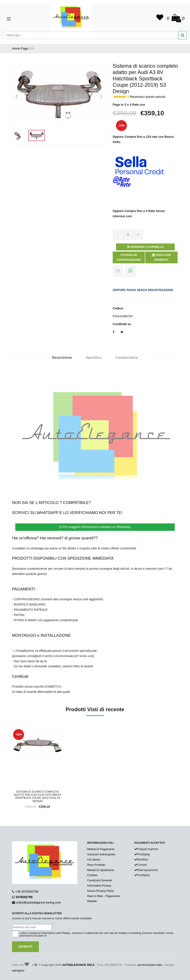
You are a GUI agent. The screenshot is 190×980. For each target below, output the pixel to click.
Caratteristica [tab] (127, 358)
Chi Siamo (94, 860)
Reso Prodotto (96, 865)
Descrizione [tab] (62, 358)
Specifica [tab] (94, 358)
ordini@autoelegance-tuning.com (38, 902)
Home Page (20, 48)
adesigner (18, 971)
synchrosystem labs (150, 965)
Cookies (92, 875)
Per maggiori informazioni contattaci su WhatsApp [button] (95, 527)
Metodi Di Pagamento (101, 849)
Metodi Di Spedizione (101, 870)
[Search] (91, 35)
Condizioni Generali (99, 880)
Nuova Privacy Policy (100, 891)
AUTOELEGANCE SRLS (78, 965)
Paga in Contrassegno (129, 257)
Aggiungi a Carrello (145, 247)
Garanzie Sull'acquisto (101, 854)
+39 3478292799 (27, 892)
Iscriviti (25, 947)
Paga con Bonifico (161, 257)
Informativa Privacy (99, 886)
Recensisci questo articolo (148, 97)
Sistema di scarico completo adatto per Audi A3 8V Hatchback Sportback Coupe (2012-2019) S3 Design (37, 796)
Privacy (66, 933)
